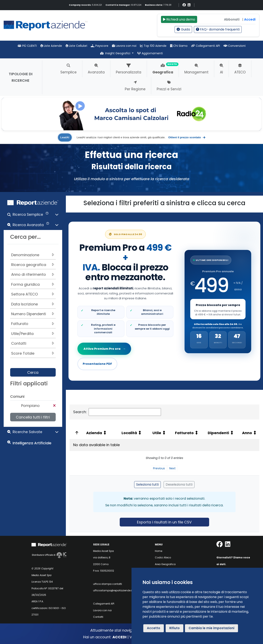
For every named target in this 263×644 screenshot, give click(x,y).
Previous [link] (159, 468)
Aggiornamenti (150, 53)
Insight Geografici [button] (116, 53)
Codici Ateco (163, 557)
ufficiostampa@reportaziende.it (113, 590)
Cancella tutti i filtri (33, 417)
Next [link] (172, 468)
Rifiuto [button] (174, 628)
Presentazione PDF (97, 364)
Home (159, 551)
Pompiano (30, 406)
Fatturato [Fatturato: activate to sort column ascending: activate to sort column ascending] (184, 433)
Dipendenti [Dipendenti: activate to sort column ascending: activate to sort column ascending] (218, 433)
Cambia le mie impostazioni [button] (211, 628)
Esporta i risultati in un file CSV (164, 522)
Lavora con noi (124, 46)
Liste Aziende (51, 46)
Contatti (98, 617)
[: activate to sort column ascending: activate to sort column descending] (76, 433)
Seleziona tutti (147, 484)
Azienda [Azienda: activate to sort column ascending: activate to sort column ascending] (94, 433)
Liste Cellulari (76, 46)
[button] (33, 215)
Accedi (250, 19)
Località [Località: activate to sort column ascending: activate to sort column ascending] (129, 433)
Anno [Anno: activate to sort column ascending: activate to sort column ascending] (247, 433)
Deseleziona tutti (179, 484)
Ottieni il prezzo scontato (187, 137)
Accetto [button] (154, 628)
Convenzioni (235, 46)
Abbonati (232, 19)
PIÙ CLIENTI (27, 46)
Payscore (100, 46)
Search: (117, 412)
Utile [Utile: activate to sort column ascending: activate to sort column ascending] (157, 433)
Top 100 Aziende (153, 46)
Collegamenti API (206, 46)
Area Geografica (165, 564)
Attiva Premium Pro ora (104, 349)
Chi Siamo (179, 46)
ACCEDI (119, 637)
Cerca (33, 372)
